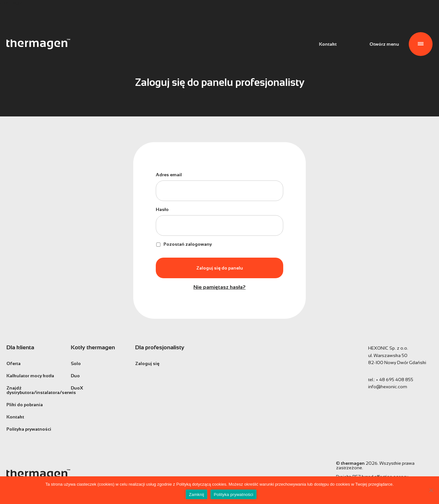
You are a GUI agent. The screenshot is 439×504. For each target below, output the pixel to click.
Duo (75, 376)
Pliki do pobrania (25, 405)
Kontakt (328, 44)
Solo (76, 363)
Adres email (169, 175)
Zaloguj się (147, 363)
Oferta (14, 363)
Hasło (162, 209)
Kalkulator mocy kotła (30, 376)
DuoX (77, 388)
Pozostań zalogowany (184, 244)
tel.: (391, 380)
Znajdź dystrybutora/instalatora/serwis (34, 390)
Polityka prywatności (29, 429)
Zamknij (196, 495)
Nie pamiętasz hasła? (219, 287)
